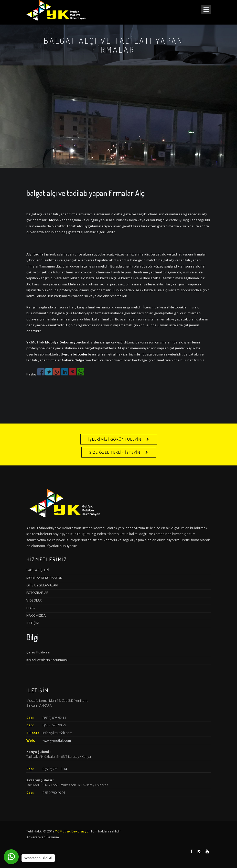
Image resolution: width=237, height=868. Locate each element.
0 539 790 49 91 (54, 793)
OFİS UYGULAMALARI (42, 585)
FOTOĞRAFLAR (37, 593)
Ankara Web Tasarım (43, 837)
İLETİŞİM (33, 623)
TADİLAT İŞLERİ (38, 570)
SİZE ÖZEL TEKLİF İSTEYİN (115, 452)
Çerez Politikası (38, 652)
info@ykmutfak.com (57, 733)
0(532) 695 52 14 (54, 718)
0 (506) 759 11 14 (55, 769)
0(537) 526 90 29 (54, 725)
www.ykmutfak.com (57, 740)
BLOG (31, 608)
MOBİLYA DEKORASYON (44, 578)
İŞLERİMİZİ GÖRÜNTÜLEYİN (115, 439)
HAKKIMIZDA (36, 615)
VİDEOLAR (34, 600)
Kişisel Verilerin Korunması (47, 660)
